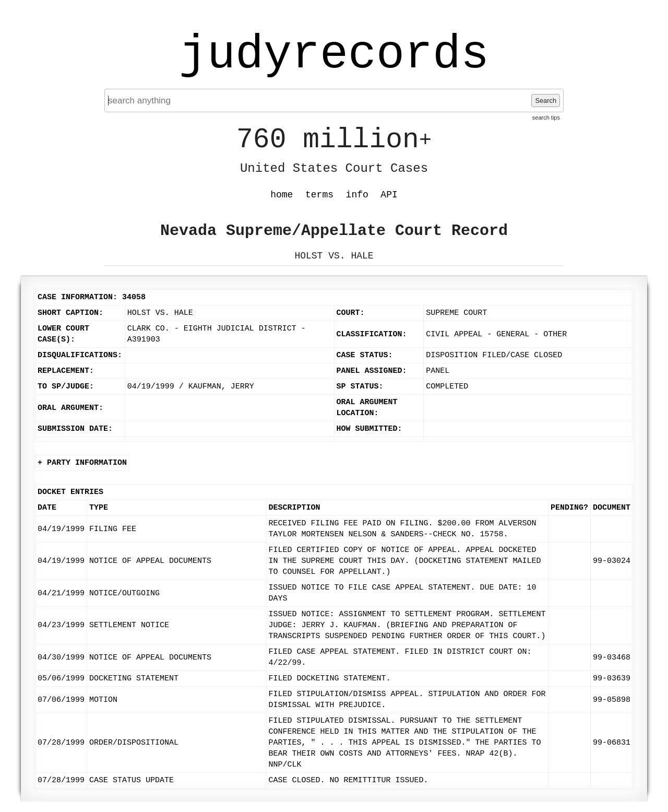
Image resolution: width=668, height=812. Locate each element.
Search (546, 101)
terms (319, 195)
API (389, 195)
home (282, 195)
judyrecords (334, 55)
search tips (546, 117)
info (357, 195)
